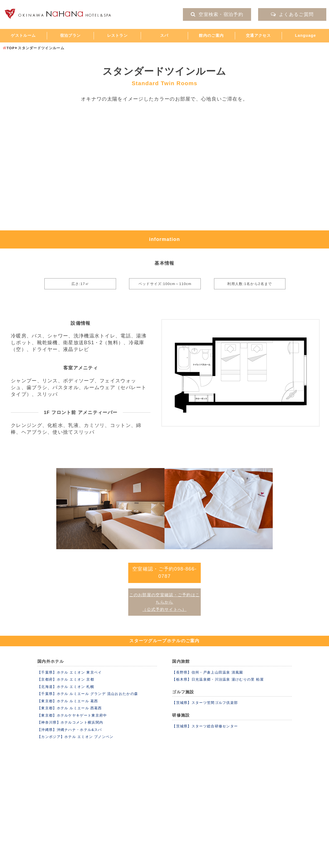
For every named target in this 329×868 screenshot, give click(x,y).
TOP (11, 48)
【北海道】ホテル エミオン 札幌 (66, 687)
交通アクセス (258, 35)
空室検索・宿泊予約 (217, 14)
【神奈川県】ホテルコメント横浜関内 (70, 722)
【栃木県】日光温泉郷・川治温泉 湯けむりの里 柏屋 (218, 679)
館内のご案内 (211, 35)
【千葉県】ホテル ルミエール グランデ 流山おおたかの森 (88, 694)
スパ (164, 35)
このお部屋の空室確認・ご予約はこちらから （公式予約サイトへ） (165, 602)
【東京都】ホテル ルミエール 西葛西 (70, 708)
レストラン (118, 35)
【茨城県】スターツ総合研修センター (205, 726)
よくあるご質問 (292, 14)
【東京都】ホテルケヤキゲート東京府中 (72, 715)
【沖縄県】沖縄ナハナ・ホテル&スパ (70, 730)
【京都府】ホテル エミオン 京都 (66, 679)
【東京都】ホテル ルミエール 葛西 (68, 701)
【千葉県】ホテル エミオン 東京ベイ (70, 672)
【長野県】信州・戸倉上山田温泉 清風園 (208, 672)
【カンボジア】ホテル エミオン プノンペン (75, 737)
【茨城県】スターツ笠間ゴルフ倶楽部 (205, 703)
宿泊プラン (70, 35)
